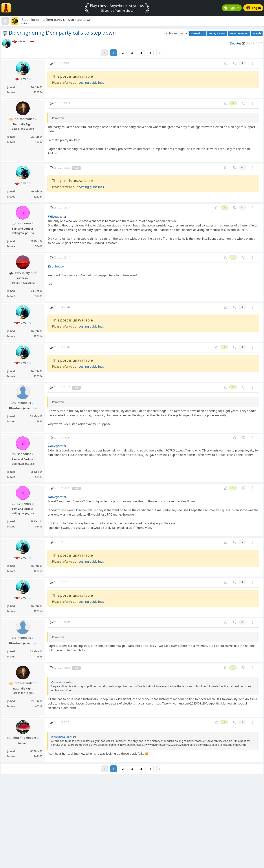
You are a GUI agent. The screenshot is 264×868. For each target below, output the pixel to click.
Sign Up (232, 8)
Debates (236, 43)
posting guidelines (91, 83)
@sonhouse (56, 266)
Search (257, 33)
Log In (254, 8)
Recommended (239, 33)
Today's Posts (217, 33)
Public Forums (174, 33)
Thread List (198, 33)
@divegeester (57, 217)
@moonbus (58, 682)
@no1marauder (61, 737)
